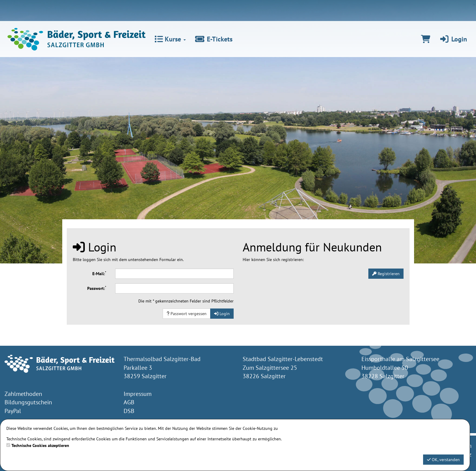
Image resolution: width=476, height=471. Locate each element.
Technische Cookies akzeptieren (40, 445)
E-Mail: (99, 273)
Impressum (138, 394)
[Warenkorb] (426, 39)
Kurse (170, 39)
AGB (129, 402)
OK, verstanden (443, 460)
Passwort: (97, 288)
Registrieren (386, 274)
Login (453, 39)
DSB (129, 411)
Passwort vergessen (187, 314)
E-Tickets (214, 39)
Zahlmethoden (23, 394)
